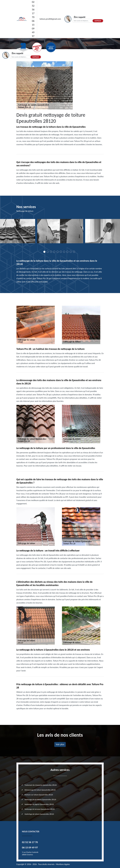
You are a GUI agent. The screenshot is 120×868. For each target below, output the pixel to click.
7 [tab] (64, 252)
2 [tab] (48, 252)
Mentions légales (63, 864)
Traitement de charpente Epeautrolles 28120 (41, 785)
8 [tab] (67, 252)
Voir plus (60, 744)
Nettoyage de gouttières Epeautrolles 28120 (40, 800)
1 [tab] (44, 252)
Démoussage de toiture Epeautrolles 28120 (40, 790)
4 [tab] (54, 252)
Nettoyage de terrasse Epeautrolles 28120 (40, 809)
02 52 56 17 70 (33, 9)
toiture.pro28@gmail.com (50, 19)
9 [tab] (71, 252)
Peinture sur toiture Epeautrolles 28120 (39, 795)
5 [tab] (58, 252)
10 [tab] (74, 252)
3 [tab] (51, 252)
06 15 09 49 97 (33, 28)
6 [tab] (61, 252)
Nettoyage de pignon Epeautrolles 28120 (39, 804)
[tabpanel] (60, 232)
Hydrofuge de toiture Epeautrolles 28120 (39, 814)
